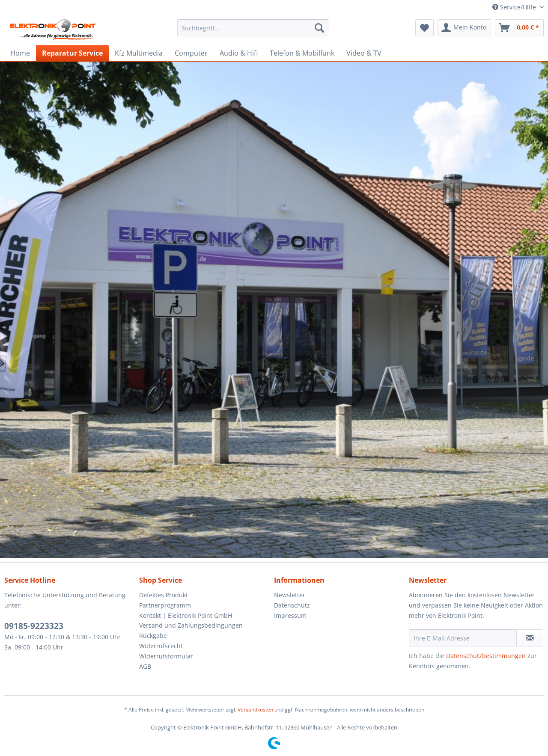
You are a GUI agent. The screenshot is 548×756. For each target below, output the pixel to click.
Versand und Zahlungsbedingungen (191, 625)
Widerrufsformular (166, 656)
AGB (145, 666)
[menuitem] (253, 28)
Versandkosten (255, 710)
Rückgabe (153, 636)
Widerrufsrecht (161, 646)
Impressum (290, 615)
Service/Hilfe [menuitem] (515, 7)
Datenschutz (292, 605)
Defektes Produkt (164, 595)
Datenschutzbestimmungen (486, 656)
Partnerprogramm (165, 605)
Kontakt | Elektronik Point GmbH (186, 615)
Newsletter (290, 595)
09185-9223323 (34, 626)
